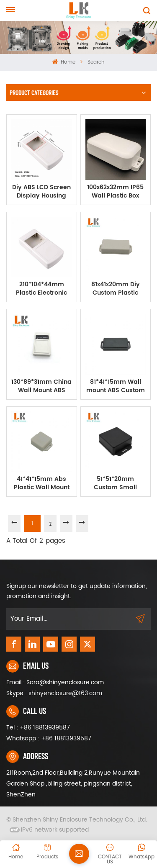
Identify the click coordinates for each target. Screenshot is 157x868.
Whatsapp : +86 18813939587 (49, 738)
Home (64, 62)
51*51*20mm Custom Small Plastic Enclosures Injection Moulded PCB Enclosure (116, 483)
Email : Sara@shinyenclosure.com (55, 682)
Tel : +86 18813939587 (38, 728)
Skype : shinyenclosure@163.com (54, 693)
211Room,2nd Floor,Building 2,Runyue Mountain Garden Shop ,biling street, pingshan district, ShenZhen (73, 784)
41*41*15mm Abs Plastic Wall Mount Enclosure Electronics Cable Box (42, 483)
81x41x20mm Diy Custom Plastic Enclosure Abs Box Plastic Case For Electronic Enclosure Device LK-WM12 (116, 289)
